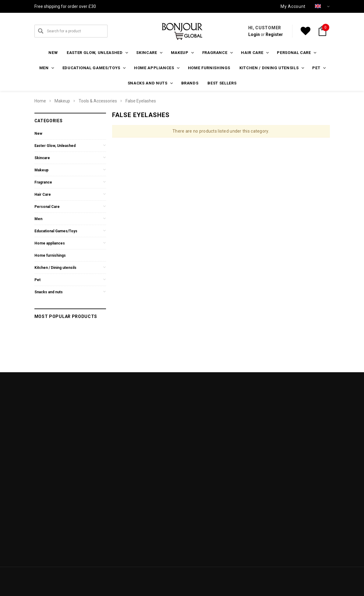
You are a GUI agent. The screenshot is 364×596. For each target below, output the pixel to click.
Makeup (62, 101)
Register (274, 34)
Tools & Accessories (98, 101)
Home (40, 101)
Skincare (42, 158)
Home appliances (50, 243)
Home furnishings (209, 68)
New (53, 53)
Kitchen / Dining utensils (55, 268)
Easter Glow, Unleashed (55, 146)
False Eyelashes (141, 101)
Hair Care (43, 195)
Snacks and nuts (49, 292)
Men (38, 219)
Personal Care (47, 207)
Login (254, 34)
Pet (37, 280)
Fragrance (43, 182)
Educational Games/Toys (56, 231)
